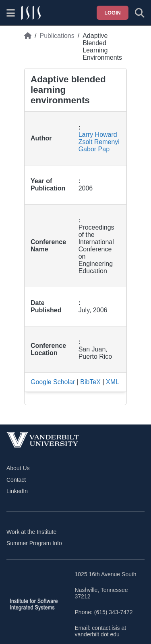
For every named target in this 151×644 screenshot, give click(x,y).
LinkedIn (17, 491)
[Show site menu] (11, 13)
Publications (57, 36)
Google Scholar (53, 382)
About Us (18, 468)
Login (113, 13)
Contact (16, 480)
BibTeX (90, 382)
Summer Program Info (34, 543)
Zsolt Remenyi (99, 142)
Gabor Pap (94, 149)
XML (113, 382)
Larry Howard (98, 135)
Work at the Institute (31, 532)
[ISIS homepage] (31, 13)
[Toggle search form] (140, 13)
